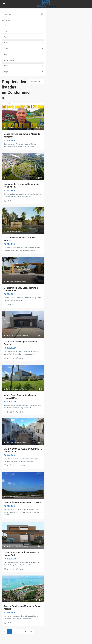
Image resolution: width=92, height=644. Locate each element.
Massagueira (10, 335)
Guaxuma (9, 496)
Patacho (8, 232)
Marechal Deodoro (18, 178)
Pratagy (8, 128)
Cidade (6, 49)
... (35, 147)
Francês (8, 178)
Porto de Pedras (17, 232)
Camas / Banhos (9, 60)
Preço (6, 72)
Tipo (5, 37)
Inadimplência (36, 81)
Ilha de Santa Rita (11, 389)
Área (5, 54)
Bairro (6, 43)
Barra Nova (9, 282)
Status (6, 66)
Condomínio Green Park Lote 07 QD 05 (22, 503)
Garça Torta (9, 600)
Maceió (14, 128)
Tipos (6, 31)
